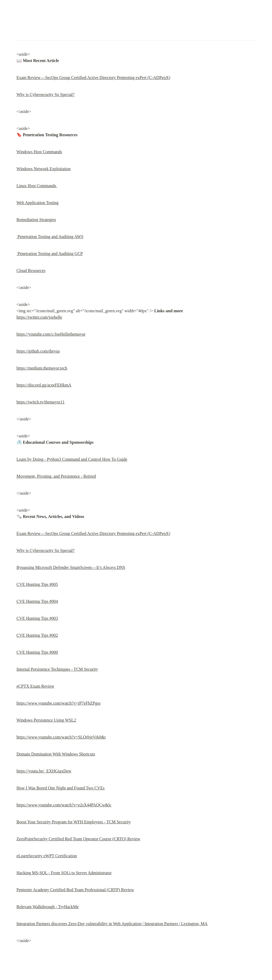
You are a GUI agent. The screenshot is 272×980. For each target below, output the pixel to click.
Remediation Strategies (36, 220)
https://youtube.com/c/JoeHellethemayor (51, 334)
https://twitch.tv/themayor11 (41, 402)
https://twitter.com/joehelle (39, 317)
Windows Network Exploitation (44, 169)
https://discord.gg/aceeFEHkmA (44, 385)
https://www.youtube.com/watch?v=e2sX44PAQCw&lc (64, 805)
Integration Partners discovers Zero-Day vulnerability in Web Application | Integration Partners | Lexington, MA (112, 924)
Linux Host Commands (37, 186)
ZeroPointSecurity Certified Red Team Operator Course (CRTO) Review (78, 839)
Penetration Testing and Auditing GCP (50, 254)
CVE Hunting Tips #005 (37, 584)
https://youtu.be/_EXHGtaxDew (44, 771)
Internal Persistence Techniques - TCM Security (57, 669)
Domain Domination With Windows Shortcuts (56, 754)
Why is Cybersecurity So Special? (46, 95)
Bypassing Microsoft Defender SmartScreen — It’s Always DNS (71, 567)
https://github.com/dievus (38, 351)
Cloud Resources (31, 271)
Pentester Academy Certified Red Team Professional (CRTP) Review (75, 890)
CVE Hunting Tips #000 (37, 652)
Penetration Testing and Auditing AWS (50, 237)
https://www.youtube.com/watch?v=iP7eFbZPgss (58, 703)
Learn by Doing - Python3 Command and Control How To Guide (72, 459)
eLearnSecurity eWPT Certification (47, 856)
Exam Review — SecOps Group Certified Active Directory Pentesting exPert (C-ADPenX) (93, 78)
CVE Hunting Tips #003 (37, 618)
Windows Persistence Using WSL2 (46, 720)
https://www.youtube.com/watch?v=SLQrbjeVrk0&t (61, 737)
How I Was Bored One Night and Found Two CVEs (61, 788)
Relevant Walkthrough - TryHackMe (48, 907)
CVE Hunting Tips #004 (37, 601)
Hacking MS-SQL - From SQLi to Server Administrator (64, 873)
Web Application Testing (37, 203)
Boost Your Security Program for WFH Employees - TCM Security (74, 822)
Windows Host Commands (39, 152)
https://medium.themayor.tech (42, 368)
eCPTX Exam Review (35, 686)
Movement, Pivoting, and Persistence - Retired (56, 476)
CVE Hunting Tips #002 (37, 635)
